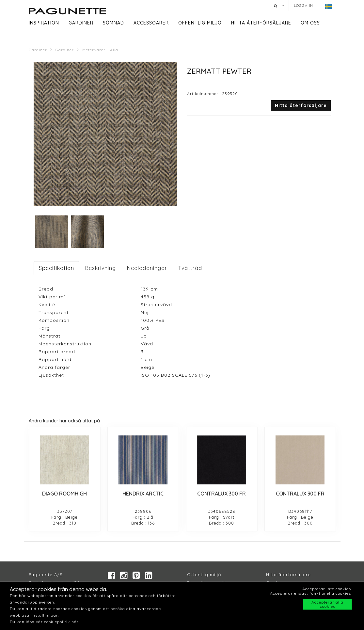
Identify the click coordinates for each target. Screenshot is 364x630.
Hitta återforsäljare (288, 575)
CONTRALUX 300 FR (222, 494)
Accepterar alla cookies (327, 604)
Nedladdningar (147, 268)
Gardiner (81, 23)
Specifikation (56, 268)
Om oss (310, 23)
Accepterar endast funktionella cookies (310, 593)
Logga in (303, 6)
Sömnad (113, 23)
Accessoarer (151, 23)
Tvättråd (190, 268)
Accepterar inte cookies (327, 589)
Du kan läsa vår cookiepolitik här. (45, 622)
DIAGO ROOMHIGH (64, 494)
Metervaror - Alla (100, 50)
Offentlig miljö (200, 23)
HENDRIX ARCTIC (143, 494)
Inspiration (44, 23)
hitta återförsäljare (261, 23)
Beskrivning (101, 268)
